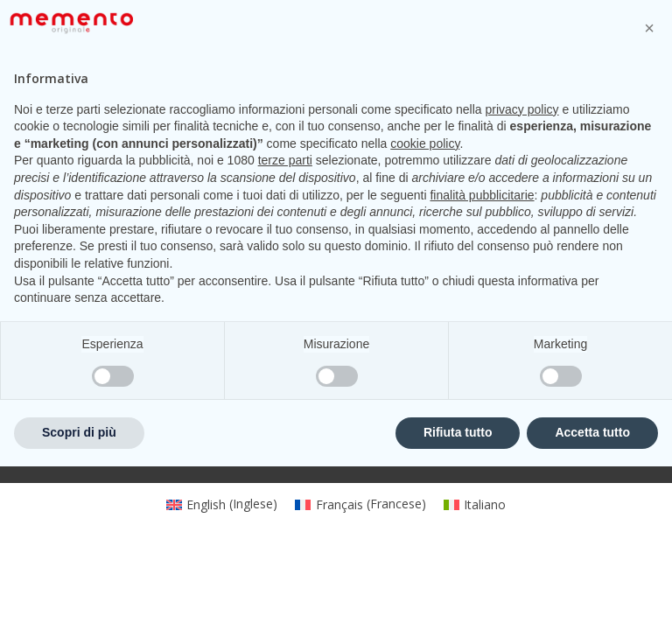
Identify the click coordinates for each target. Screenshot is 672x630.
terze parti (285, 324)
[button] (649, 192)
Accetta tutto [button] (592, 596)
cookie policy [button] (425, 307)
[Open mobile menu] (41, 59)
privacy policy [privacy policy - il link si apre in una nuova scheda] (522, 273)
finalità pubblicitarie (482, 359)
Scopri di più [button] (79, 596)
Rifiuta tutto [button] (458, 596)
